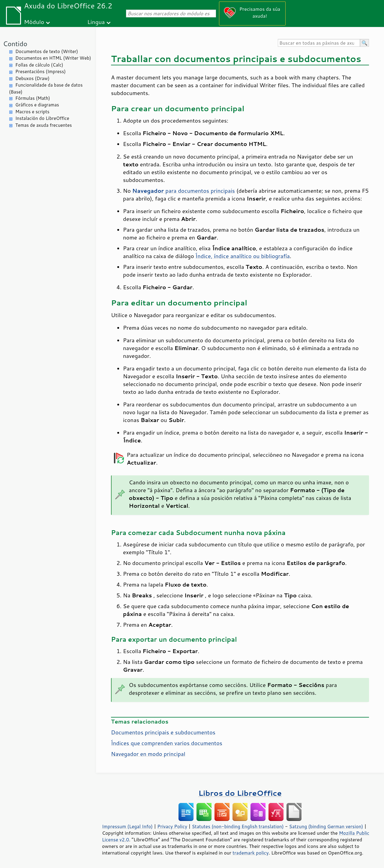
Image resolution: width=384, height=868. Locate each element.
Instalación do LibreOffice (42, 118)
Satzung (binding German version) (326, 826)
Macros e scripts (32, 112)
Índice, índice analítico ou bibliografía (243, 256)
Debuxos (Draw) (32, 78)
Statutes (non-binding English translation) (238, 826)
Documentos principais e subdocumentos (163, 732)
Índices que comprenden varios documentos (167, 743)
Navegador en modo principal (148, 754)
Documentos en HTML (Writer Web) (53, 58)
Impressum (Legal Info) (127, 826)
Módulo (34, 22)
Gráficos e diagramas (37, 105)
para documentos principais (184, 191)
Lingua (96, 22)
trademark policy (250, 853)
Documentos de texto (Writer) (47, 51)
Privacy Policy (172, 826)
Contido (15, 44)
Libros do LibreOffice (240, 793)
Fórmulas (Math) (33, 98)
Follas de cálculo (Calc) (39, 65)
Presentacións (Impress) (40, 71)
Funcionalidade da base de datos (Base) (46, 88)
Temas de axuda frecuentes (43, 125)
